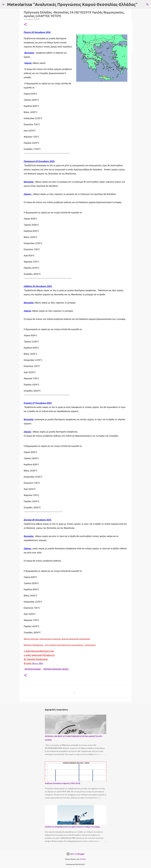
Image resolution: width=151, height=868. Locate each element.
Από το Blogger (75, 854)
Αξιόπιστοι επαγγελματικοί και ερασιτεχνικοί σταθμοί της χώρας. (73, 827)
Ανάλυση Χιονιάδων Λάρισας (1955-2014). (63, 783)
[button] (25, 25)
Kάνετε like (38, 663)
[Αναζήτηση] (147, 4)
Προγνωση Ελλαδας (33, 669)
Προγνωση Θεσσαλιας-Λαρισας (56, 669)
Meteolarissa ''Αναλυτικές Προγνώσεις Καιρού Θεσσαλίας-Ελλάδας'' (72, 4)
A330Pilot (83, 859)
